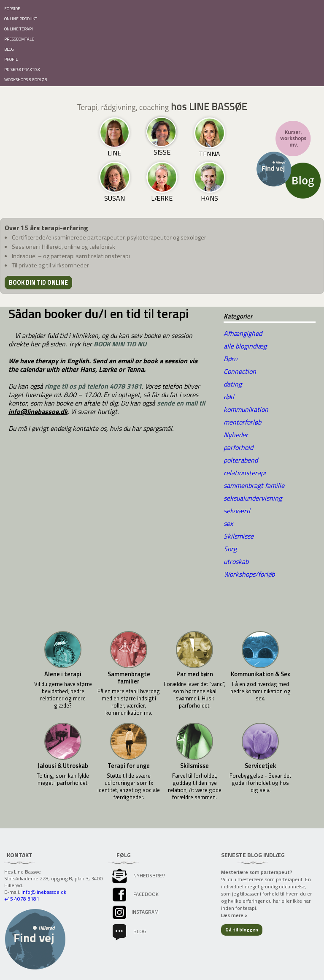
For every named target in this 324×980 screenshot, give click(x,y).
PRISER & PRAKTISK (22, 69)
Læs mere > (234, 915)
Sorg (230, 549)
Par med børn (195, 674)
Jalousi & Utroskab (63, 766)
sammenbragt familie (254, 485)
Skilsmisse (239, 536)
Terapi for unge (129, 766)
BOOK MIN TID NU (120, 344)
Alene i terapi (63, 674)
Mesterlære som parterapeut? (257, 872)
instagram (135, 912)
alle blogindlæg (245, 346)
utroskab (236, 561)
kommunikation (246, 409)
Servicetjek (260, 766)
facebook (135, 894)
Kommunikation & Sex (261, 674)
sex (228, 523)
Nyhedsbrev (138, 875)
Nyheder (236, 435)
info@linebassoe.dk (38, 411)
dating (233, 384)
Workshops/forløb (249, 574)
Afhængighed (243, 333)
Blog (129, 931)
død (229, 397)
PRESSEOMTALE (19, 39)
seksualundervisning (253, 498)
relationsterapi (245, 473)
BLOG (9, 49)
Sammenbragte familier (129, 678)
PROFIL (11, 59)
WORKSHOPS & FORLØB (26, 80)
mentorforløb (242, 422)
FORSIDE (12, 9)
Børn (231, 359)
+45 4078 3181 (22, 899)
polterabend (241, 460)
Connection (240, 371)
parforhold (238, 447)
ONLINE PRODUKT (21, 19)
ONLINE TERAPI (19, 29)
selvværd (237, 511)
